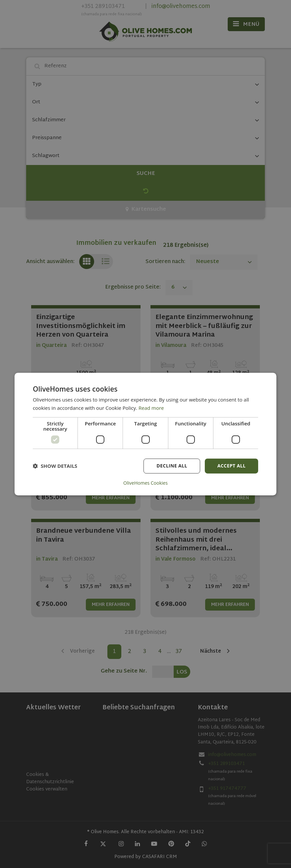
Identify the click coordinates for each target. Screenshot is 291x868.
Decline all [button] (172, 466)
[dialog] (145, 434)
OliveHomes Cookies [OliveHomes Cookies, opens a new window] (145, 483)
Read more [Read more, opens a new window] (151, 408)
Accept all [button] (232, 466)
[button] (55, 466)
